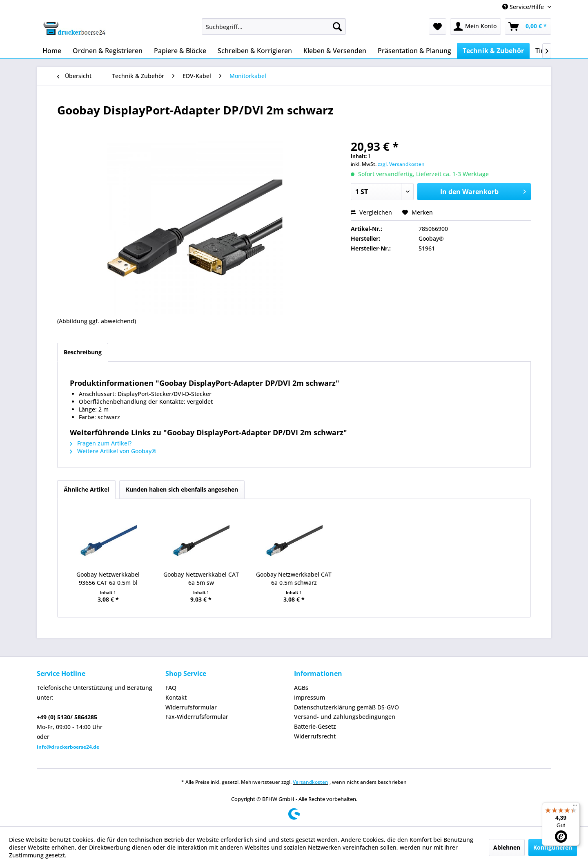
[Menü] (575, 807)
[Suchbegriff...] (274, 27)
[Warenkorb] (528, 27)
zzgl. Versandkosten (401, 164)
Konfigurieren (553, 847)
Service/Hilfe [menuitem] (524, 7)
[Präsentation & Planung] (414, 51)
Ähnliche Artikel (86, 489)
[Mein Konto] (476, 27)
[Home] (52, 51)
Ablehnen (507, 847)
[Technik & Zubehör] (493, 51)
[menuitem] (274, 27)
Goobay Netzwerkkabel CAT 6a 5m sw (201, 578)
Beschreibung (83, 352)
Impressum (310, 697)
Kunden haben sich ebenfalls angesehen (182, 489)
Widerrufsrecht (315, 736)
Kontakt (176, 697)
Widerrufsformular (191, 707)
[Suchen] (337, 27)
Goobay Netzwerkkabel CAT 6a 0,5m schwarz (294, 578)
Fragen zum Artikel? (101, 443)
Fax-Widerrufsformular (197, 717)
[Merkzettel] (438, 27)
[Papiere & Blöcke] (180, 51)
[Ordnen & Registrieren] (108, 51)
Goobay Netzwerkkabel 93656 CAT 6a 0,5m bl (108, 578)
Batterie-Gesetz (315, 726)
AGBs (301, 688)
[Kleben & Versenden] (335, 51)
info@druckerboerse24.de (68, 747)
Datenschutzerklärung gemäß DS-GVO (346, 707)
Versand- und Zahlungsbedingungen (345, 717)
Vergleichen (371, 212)
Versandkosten (311, 782)
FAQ (171, 688)
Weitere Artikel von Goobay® (113, 451)
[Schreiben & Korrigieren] (255, 51)
